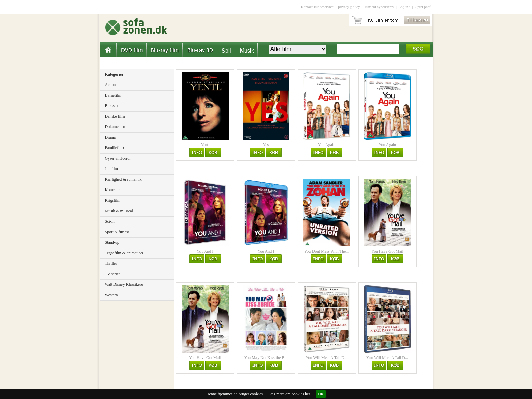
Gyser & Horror (118, 158)
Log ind (405, 7)
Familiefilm (115, 148)
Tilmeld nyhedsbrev (379, 7)
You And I (205, 251)
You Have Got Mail (387, 251)
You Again (327, 145)
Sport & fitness (117, 232)
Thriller (111, 263)
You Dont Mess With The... (327, 251)
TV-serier (113, 274)
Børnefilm (113, 95)
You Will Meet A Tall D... (327, 358)
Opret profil (423, 7)
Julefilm (111, 169)
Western (111, 295)
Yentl (205, 145)
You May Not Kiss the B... (266, 358)
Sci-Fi (110, 221)
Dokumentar (115, 127)
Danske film (115, 116)
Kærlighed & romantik (123, 179)
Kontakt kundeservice (317, 7)
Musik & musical (119, 211)
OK (321, 394)
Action (110, 85)
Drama (110, 137)
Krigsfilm (113, 200)
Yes (266, 145)
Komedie (112, 190)
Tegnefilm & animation (124, 253)
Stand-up (112, 242)
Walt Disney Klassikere (124, 284)
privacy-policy (349, 7)
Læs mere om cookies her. (290, 394)
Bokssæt (112, 106)
